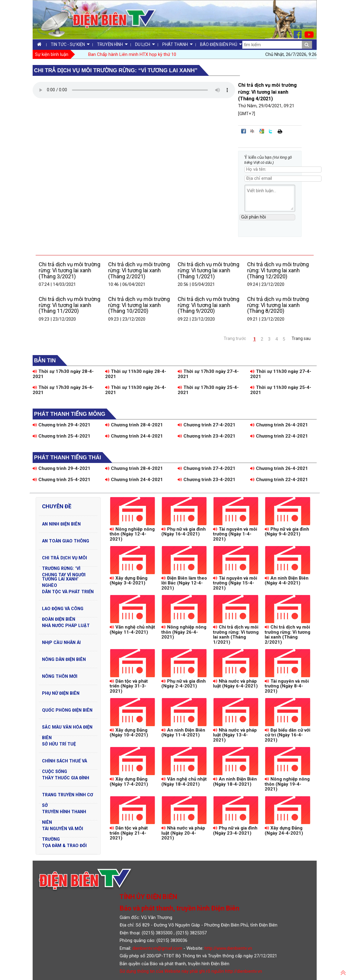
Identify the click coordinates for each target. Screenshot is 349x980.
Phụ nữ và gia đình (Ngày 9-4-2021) (287, 532)
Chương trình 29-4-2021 (61, 425)
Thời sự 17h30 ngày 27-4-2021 (208, 374)
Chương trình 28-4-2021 (134, 425)
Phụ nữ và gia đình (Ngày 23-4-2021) (235, 831)
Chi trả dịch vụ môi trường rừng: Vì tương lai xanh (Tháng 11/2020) (69, 305)
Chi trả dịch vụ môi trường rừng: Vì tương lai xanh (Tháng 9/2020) (208, 305)
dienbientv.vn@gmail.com (157, 948)
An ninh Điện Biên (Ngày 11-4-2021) (183, 733)
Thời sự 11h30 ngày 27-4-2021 (281, 374)
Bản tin (45, 361)
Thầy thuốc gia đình (66, 778)
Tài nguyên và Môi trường (63, 830)
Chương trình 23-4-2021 (207, 436)
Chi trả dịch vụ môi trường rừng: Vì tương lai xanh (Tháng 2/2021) (139, 270)
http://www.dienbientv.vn (228, 948)
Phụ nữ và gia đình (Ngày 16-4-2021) (184, 532)
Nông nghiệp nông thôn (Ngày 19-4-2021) (287, 784)
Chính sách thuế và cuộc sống (65, 762)
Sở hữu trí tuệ (59, 744)
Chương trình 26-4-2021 (279, 425)
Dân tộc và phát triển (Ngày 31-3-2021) (129, 686)
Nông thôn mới (60, 676)
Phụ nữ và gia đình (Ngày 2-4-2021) (184, 684)
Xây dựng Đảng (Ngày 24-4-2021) (284, 831)
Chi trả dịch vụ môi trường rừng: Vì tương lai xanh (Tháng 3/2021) (69, 270)
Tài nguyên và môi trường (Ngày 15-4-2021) (235, 583)
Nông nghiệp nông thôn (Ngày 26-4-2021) (184, 632)
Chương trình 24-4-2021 (134, 436)
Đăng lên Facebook (244, 131)
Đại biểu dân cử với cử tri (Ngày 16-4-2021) (288, 735)
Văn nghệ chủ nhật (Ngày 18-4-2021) (184, 782)
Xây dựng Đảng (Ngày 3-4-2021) (129, 581)
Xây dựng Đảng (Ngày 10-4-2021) (129, 733)
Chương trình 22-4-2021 (279, 436)
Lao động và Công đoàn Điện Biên (63, 610)
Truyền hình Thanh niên (64, 813)
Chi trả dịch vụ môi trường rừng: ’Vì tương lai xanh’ (65, 559)
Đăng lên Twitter (271, 131)
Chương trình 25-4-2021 (61, 436)
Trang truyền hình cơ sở (68, 796)
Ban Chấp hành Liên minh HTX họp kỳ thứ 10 (132, 54)
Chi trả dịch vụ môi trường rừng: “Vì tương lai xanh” (116, 70)
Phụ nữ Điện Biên (61, 693)
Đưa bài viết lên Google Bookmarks (262, 131)
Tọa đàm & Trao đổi (64, 846)
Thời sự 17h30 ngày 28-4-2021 (63, 374)
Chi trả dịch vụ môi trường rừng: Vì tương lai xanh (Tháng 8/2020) (278, 305)
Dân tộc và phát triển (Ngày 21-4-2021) (129, 833)
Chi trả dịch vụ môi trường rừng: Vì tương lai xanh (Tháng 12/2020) (278, 270)
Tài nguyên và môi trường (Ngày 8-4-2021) (287, 686)
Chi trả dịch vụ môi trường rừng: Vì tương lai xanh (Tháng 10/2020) (139, 305)
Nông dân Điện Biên (64, 659)
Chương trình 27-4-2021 (207, 425)
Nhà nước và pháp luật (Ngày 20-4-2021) (183, 833)
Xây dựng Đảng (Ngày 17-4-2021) (129, 782)
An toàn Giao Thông (66, 541)
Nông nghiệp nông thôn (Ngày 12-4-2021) (132, 534)
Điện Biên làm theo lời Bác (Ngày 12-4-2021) (184, 583)
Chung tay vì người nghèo (64, 576)
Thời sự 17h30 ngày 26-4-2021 (63, 390)
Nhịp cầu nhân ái (61, 642)
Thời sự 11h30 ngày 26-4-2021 (136, 390)
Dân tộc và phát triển (68, 592)
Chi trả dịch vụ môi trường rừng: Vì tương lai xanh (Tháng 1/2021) (208, 270)
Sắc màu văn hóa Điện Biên (67, 729)
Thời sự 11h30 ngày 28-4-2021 (136, 374)
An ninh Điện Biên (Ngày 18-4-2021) (235, 782)
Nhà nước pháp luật (66, 626)
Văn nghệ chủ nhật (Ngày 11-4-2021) (132, 630)
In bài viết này (280, 131)
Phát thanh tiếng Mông (70, 414)
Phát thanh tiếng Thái (68, 458)
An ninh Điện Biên (61, 524)
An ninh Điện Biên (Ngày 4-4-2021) (287, 581)
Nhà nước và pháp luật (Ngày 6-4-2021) (235, 684)
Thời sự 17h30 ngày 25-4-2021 (208, 390)
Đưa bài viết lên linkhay (253, 131)
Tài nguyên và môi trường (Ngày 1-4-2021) (235, 534)
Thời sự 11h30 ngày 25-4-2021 (281, 390)
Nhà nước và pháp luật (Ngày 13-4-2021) (235, 735)
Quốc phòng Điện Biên (67, 710)
